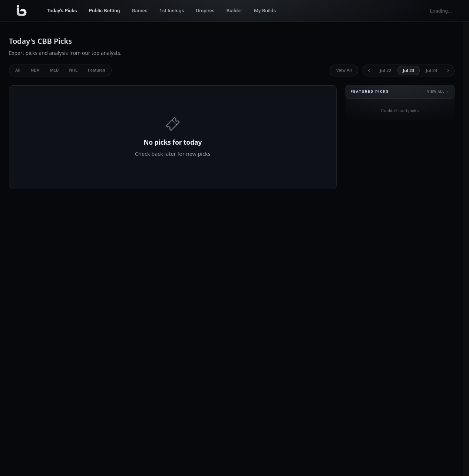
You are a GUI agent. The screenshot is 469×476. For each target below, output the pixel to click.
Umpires (205, 10)
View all (438, 92)
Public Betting (104, 10)
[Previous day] (369, 70)
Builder (234, 10)
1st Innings (172, 10)
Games (139, 10)
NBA (35, 70)
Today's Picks (62, 10)
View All (344, 70)
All (18, 70)
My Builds (265, 10)
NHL (73, 70)
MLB (54, 70)
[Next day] (448, 70)
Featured (96, 70)
